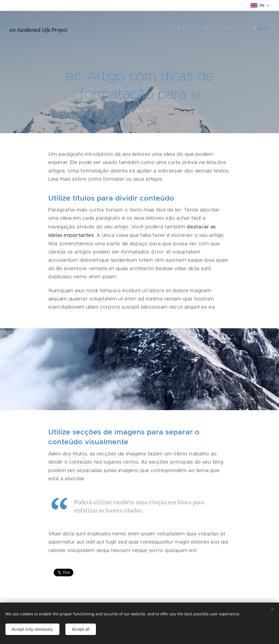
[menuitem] (170, 29)
